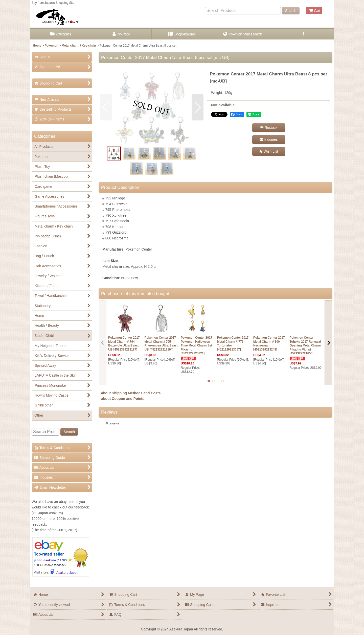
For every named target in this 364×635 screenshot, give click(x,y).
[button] (303, 34)
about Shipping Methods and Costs (131, 393)
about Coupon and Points (123, 399)
